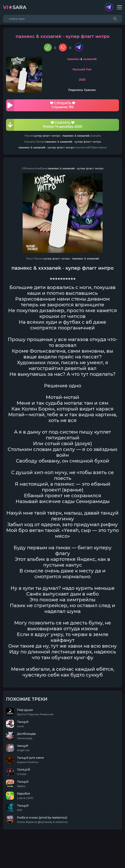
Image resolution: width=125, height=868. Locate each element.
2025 (82, 80)
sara (15, 7)
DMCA (63, 855)
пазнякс (73, 59)
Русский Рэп (82, 69)
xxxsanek (90, 59)
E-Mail (85, 859)
